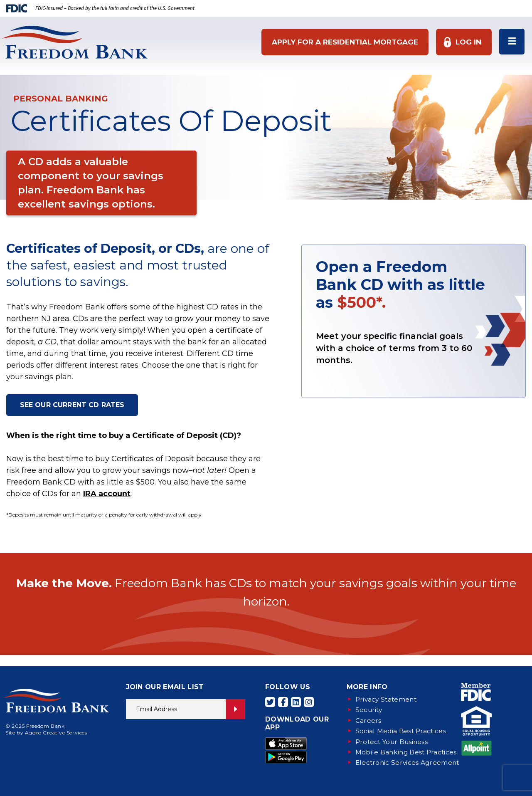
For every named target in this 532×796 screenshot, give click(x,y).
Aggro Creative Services (56, 733)
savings (103, 282)
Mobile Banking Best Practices (407, 751)
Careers (368, 720)
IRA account (107, 494)
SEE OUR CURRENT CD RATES (73, 405)
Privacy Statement (387, 699)
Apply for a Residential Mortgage (344, 42)
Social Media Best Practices (402, 730)
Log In (467, 42)
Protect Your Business (394, 741)
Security (370, 710)
